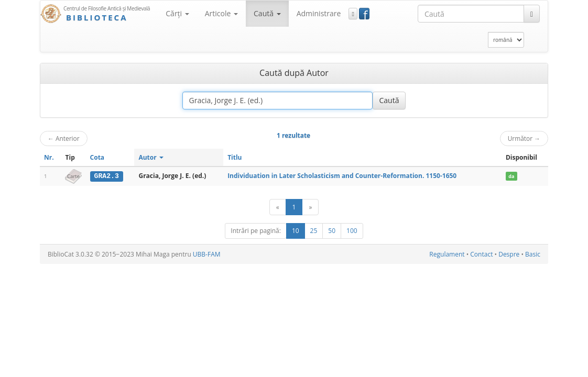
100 (352, 231)
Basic (533, 254)
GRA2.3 (106, 176)
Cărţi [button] (177, 13)
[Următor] (310, 207)
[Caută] (532, 14)
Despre (509, 254)
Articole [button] (221, 13)
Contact (481, 254)
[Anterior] (278, 207)
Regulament (447, 254)
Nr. (49, 157)
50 (332, 231)
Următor (524, 138)
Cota (97, 157)
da (511, 176)
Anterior (64, 138)
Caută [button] (267, 13)
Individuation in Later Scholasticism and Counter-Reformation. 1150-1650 (342, 176)
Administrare (319, 13)
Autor (151, 157)
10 (296, 231)
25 (314, 231)
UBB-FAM (207, 254)
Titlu (235, 157)
